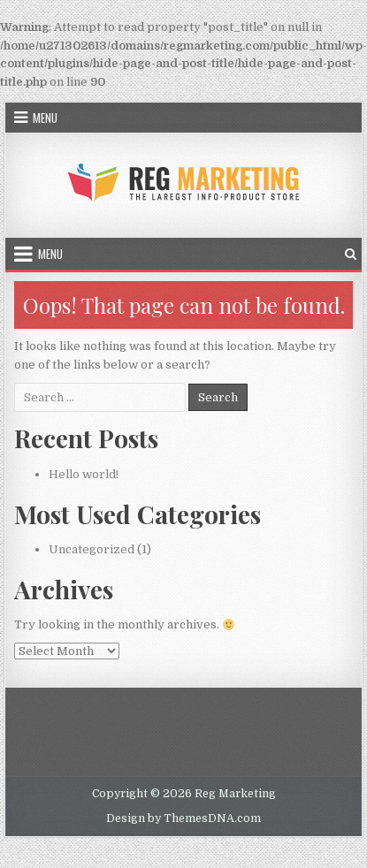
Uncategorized (92, 549)
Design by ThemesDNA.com (183, 819)
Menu (45, 118)
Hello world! (84, 474)
